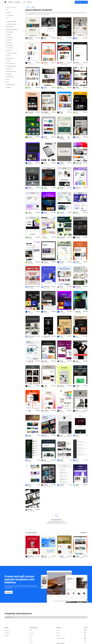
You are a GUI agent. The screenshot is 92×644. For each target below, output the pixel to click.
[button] (18, 2)
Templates (28, 7)
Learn (24, 2)
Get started (81, 2)
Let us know (64, 523)
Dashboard (10, 2)
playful (33, 7)
